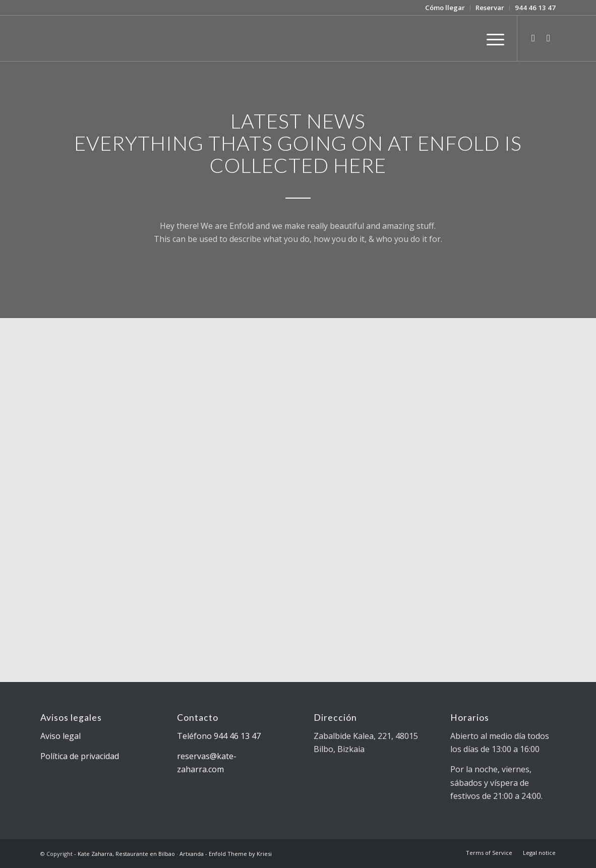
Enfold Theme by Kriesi (240, 854)
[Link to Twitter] (533, 38)
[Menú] (492, 38)
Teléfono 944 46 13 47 (219, 736)
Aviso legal (61, 736)
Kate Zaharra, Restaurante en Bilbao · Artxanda (141, 854)
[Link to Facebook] (548, 38)
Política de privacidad (80, 756)
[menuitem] (445, 8)
